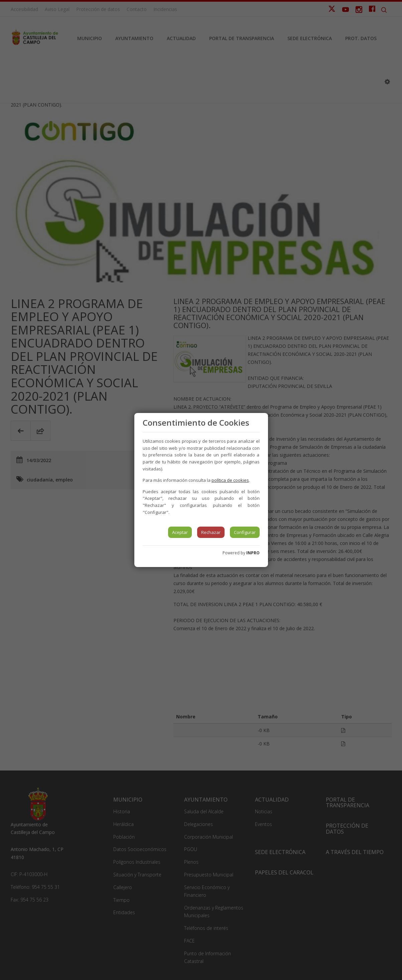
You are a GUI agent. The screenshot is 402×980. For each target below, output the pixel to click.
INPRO (253, 553)
